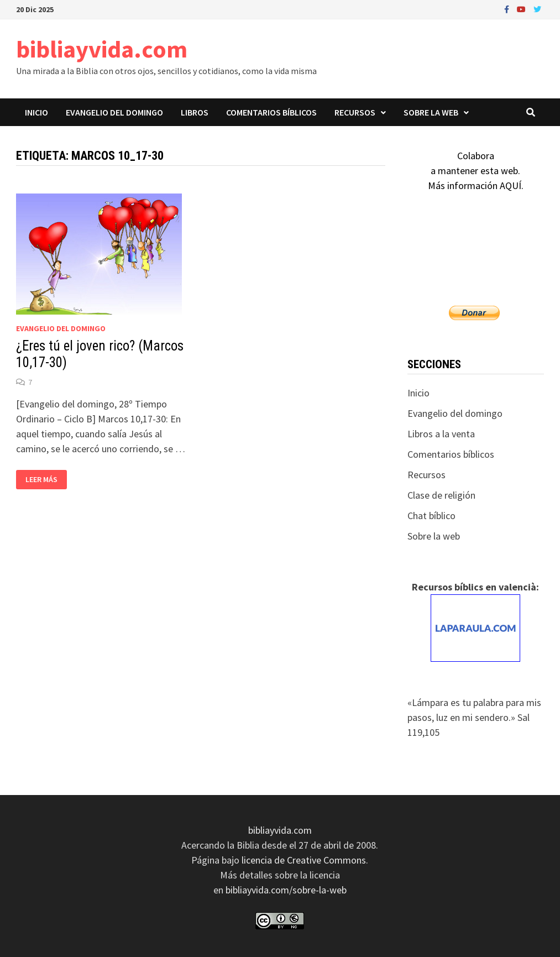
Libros (195, 112)
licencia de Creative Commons (304, 860)
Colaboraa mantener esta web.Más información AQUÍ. (476, 171)
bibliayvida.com (102, 49)
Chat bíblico (431, 516)
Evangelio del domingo (114, 112)
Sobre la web (431, 112)
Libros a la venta (441, 434)
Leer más (41, 480)
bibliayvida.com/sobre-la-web (286, 890)
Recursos (355, 112)
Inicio (36, 112)
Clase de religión (441, 495)
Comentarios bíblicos (271, 112)
